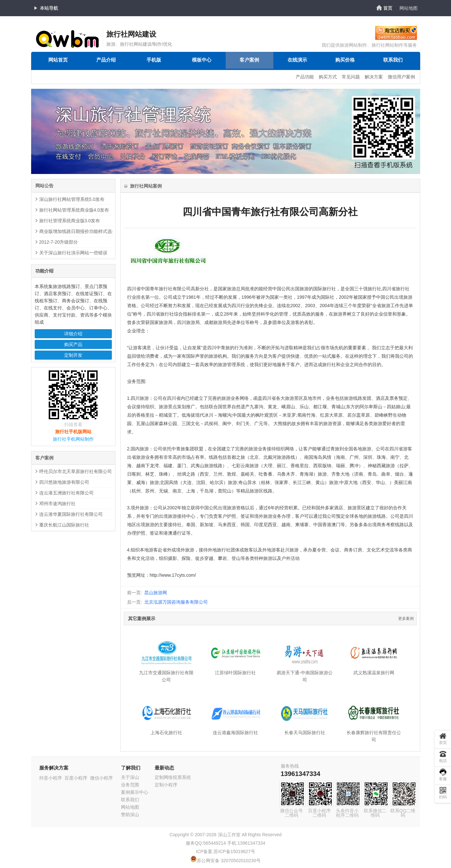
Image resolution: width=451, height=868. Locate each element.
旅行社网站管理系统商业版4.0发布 (74, 210)
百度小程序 (76, 778)
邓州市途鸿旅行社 (57, 503)
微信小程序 (101, 778)
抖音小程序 (51, 778)
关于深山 (130, 777)
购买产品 (73, 344)
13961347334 (301, 774)
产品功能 (305, 77)
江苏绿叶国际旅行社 (235, 673)
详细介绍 (73, 334)
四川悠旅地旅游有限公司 (64, 482)
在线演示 (297, 61)
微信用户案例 (401, 77)
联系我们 (393, 61)
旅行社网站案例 (146, 186)
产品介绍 (106, 61)
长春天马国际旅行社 (305, 733)
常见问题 (351, 77)
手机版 (154, 61)
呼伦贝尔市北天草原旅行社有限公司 (76, 471)
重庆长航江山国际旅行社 (64, 525)
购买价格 (345, 61)
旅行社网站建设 (131, 34)
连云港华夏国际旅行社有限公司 (71, 514)
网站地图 (409, 8)
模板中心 (202, 61)
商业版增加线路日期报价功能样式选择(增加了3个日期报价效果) (103, 231)
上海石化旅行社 (166, 733)
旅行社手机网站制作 (73, 439)
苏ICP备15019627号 (234, 851)
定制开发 (73, 355)
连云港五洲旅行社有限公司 (66, 493)
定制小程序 (166, 785)
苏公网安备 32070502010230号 (226, 861)
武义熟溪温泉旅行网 (374, 673)
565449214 (215, 843)
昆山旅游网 (156, 593)
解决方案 (374, 77)
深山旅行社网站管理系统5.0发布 (72, 199)
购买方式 (328, 77)
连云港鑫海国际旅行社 (235, 733)
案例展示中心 (135, 792)
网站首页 (58, 61)
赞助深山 (130, 815)
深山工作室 (229, 835)
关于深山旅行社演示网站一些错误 (73, 253)
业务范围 (130, 785)
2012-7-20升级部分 (59, 242)
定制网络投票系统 (173, 777)
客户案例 (249, 61)
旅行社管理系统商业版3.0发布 (70, 221)
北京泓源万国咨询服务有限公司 (176, 602)
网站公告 (44, 186)
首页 (388, 8)
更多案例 (406, 619)
